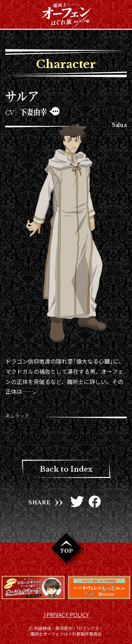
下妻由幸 (33, 112)
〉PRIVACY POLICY (66, 615)
